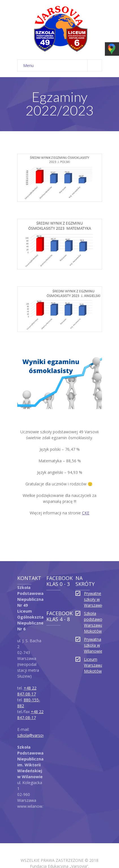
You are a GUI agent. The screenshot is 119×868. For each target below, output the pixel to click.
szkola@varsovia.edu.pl (38, 708)
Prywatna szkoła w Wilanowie (93, 618)
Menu (62, 38)
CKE (86, 486)
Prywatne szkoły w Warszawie (94, 572)
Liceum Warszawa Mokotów (93, 638)
